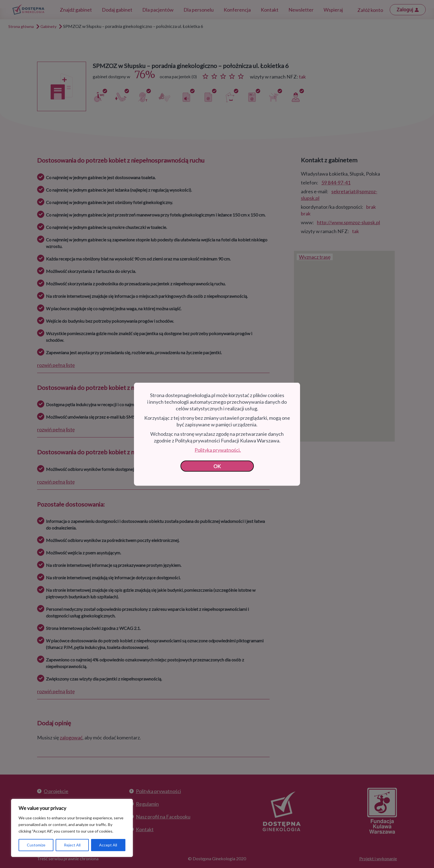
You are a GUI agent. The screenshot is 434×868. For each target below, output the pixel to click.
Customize (36, 845)
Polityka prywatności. (218, 450)
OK (217, 466)
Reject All (72, 845)
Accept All (108, 845)
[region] (72, 828)
